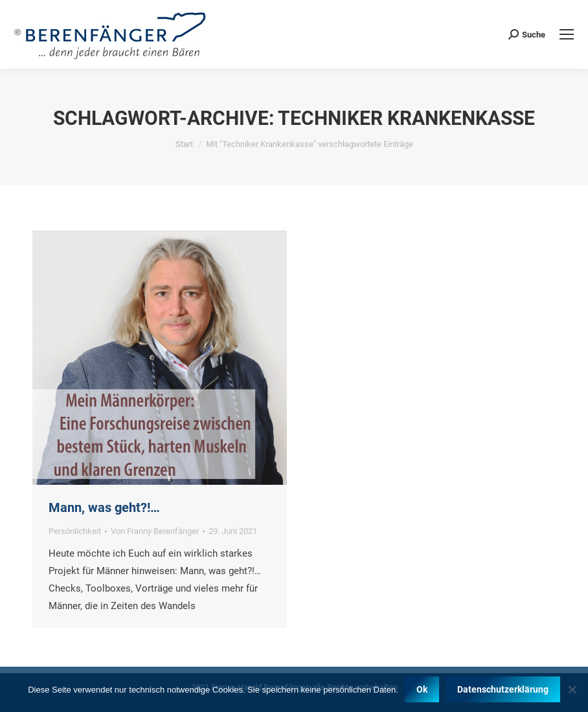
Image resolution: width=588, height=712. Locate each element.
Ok (422, 689)
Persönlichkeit (75, 531)
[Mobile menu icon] (567, 34)
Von (155, 531)
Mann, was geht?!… (104, 507)
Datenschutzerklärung (503, 689)
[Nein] (572, 689)
